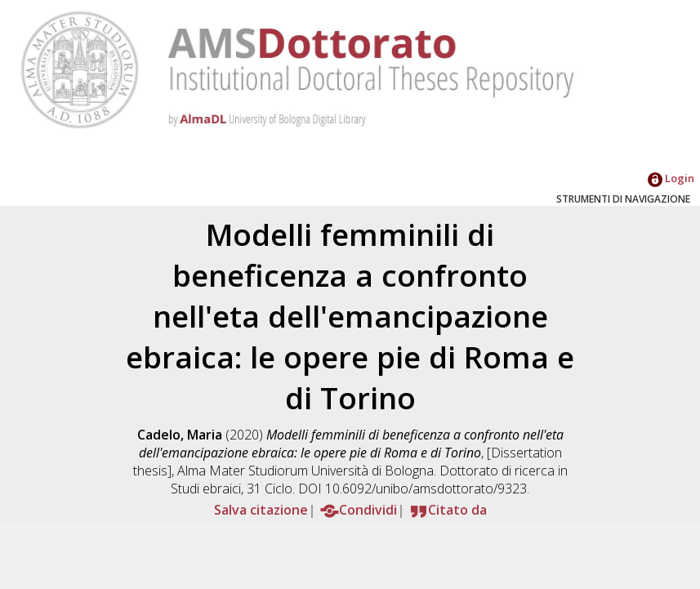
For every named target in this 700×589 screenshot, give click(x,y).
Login (671, 178)
